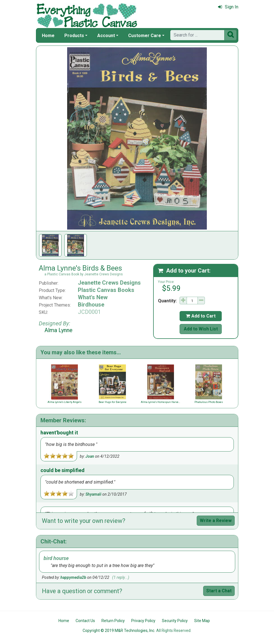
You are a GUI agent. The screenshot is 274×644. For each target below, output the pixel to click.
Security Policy (175, 621)
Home (48, 36)
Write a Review (216, 521)
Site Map (202, 621)
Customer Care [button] (145, 36)
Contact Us (85, 621)
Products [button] (74, 36)
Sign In (228, 7)
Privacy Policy (143, 621)
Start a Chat (219, 591)
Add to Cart (201, 316)
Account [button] (106, 36)
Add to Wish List (201, 329)
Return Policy (113, 621)
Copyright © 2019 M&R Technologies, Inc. (119, 631)
